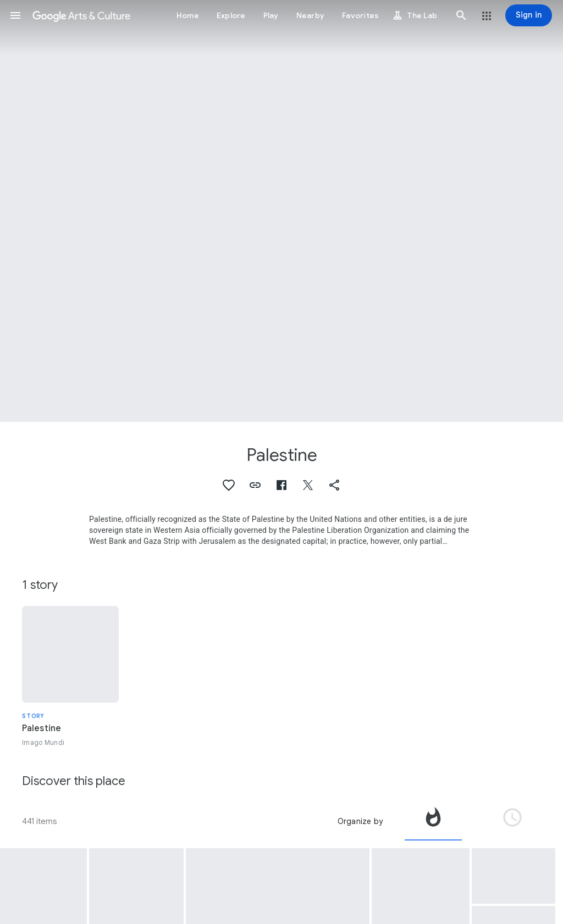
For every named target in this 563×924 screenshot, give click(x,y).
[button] (15, 15)
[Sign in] (529, 15)
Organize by (360, 821)
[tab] (433, 821)
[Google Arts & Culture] (81, 15)
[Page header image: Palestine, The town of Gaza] (281, 211)
